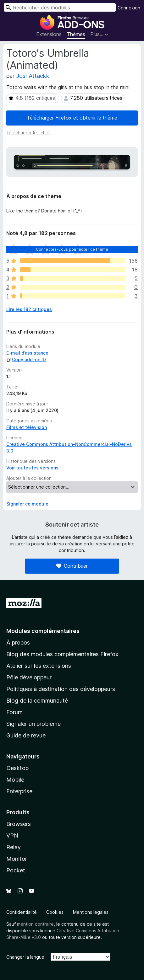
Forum (14, 712)
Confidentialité (22, 912)
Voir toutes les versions (32, 468)
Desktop (17, 768)
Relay (14, 847)
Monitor (17, 859)
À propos (18, 643)
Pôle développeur (29, 677)
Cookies (55, 912)
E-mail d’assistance (27, 353)
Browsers (19, 824)
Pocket (16, 870)
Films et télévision (27, 427)
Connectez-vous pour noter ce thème (72, 249)
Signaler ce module (27, 504)
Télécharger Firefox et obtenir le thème (72, 118)
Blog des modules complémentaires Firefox (62, 654)
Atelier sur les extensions (39, 666)
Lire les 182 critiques (29, 309)
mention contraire (35, 924)
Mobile (15, 780)
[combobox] (60, 7)
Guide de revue (26, 735)
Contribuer (72, 566)
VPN (12, 835)
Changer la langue (25, 957)
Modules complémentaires (43, 631)
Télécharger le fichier (29, 133)
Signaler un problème (33, 724)
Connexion (129, 8)
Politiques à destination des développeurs (61, 689)
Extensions (49, 34)
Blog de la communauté (37, 701)
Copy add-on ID (26, 359)
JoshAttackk (33, 76)
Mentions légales (91, 912)
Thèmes (76, 34)
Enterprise (19, 791)
